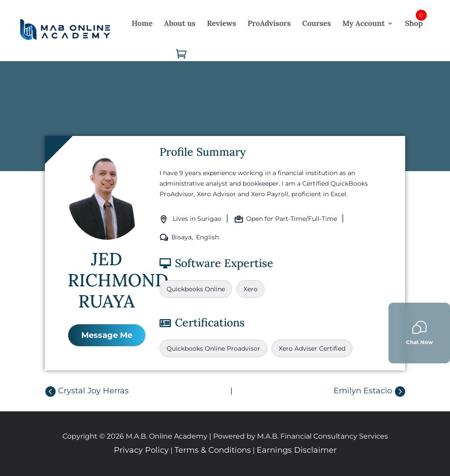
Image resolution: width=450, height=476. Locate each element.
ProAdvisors (269, 23)
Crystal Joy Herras (93, 391)
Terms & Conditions (213, 450)
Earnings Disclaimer (297, 450)
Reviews (221, 23)
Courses (316, 23)
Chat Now (419, 333)
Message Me (107, 335)
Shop (414, 23)
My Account (363, 23)
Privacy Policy (141, 450)
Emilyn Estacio (363, 391)
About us (180, 23)
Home (142, 23)
